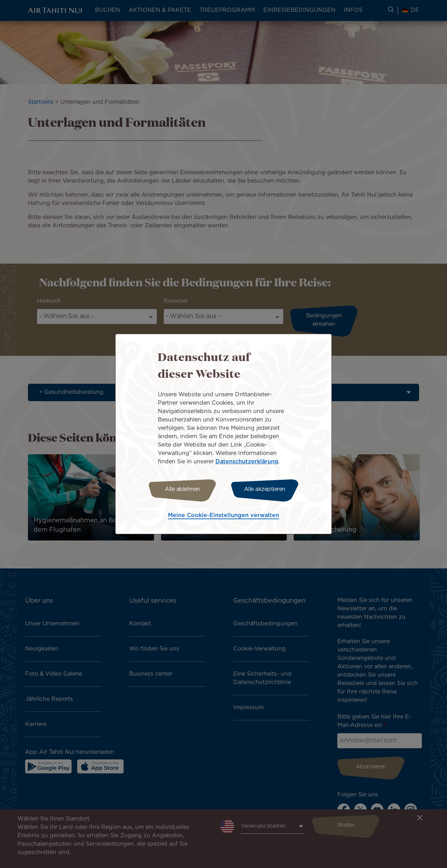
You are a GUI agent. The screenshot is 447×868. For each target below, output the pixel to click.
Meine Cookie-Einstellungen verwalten (223, 516)
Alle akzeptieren (265, 489)
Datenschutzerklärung (247, 462)
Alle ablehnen (182, 489)
